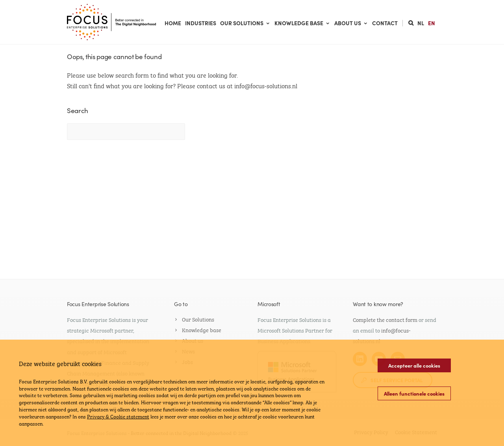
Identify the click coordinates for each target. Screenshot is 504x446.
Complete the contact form (385, 319)
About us (351, 23)
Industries (201, 23)
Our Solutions (245, 23)
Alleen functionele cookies (414, 393)
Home (173, 23)
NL (421, 23)
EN (432, 23)
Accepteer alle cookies (414, 365)
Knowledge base (302, 23)
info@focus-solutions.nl (266, 85)
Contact (385, 23)
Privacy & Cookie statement (118, 416)
